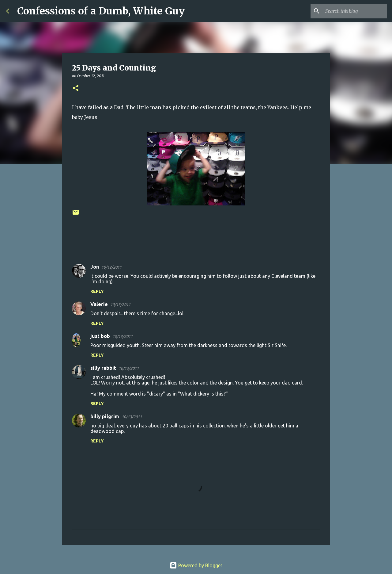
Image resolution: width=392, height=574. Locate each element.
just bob (100, 336)
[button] (76, 88)
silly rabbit (103, 368)
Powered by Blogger (196, 565)
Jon (95, 267)
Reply (97, 291)
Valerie (99, 304)
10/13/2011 (120, 304)
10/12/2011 (111, 267)
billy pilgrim (105, 416)
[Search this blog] (355, 11)
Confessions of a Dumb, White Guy (101, 11)
